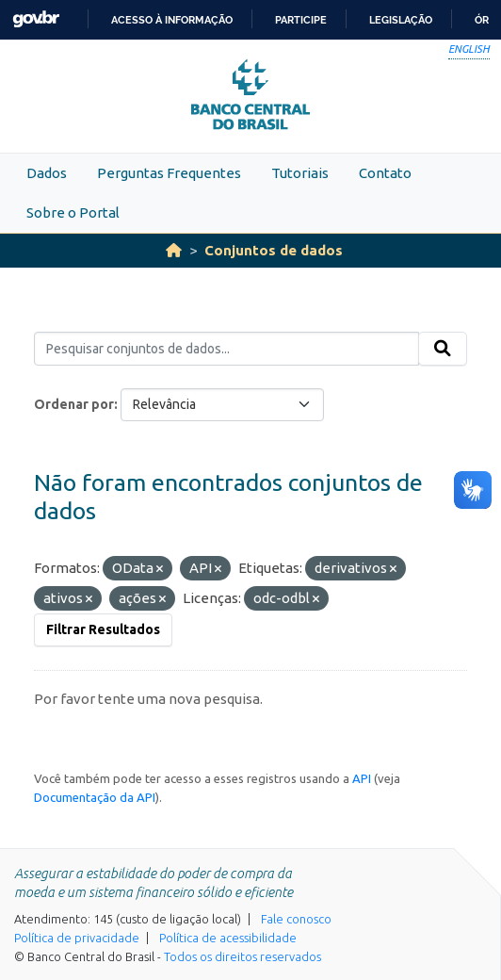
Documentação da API (95, 797)
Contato (385, 173)
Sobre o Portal (73, 212)
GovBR (36, 19)
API (362, 778)
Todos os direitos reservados (242, 956)
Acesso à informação (172, 20)
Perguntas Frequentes (169, 173)
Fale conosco (296, 919)
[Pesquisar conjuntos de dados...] (226, 349)
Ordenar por (74, 404)
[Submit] (443, 349)
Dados (47, 173)
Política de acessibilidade (228, 938)
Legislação (401, 20)
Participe (301, 20)
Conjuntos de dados (274, 250)
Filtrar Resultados (103, 629)
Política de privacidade (77, 938)
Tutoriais (300, 173)
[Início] (174, 250)
